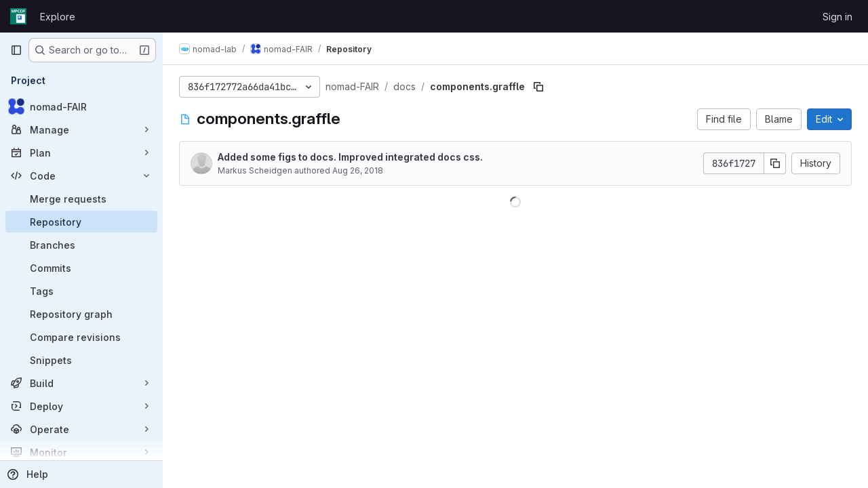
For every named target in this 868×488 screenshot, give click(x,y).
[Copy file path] (538, 87)
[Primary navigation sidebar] (16, 50)
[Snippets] (81, 360)
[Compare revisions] (81, 337)
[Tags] (81, 291)
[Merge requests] (81, 199)
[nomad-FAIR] (81, 106)
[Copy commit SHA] (775, 163)
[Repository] (81, 222)
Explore (58, 17)
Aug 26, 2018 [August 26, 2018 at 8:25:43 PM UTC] (358, 170)
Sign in (837, 17)
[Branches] (81, 245)
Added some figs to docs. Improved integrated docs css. (350, 157)
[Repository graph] (81, 314)
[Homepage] (18, 16)
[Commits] (81, 268)
